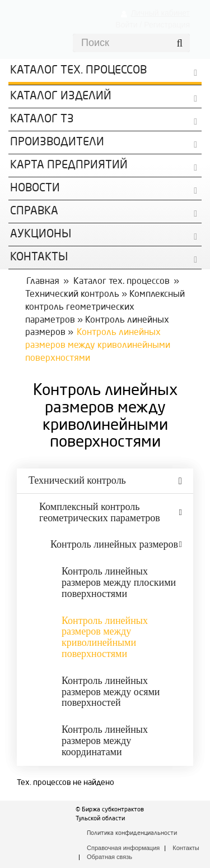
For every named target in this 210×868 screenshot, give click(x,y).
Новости (35, 189)
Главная (43, 282)
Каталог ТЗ (42, 120)
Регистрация (167, 25)
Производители (57, 143)
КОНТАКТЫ (39, 258)
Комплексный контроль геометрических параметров (105, 307)
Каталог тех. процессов (122, 282)
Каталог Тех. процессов (78, 71)
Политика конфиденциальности (132, 833)
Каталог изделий (61, 97)
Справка (34, 212)
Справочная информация (123, 848)
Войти (126, 25)
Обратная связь (109, 857)
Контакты (186, 848)
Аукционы (41, 235)
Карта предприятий (69, 166)
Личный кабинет (160, 13)
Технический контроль (72, 295)
